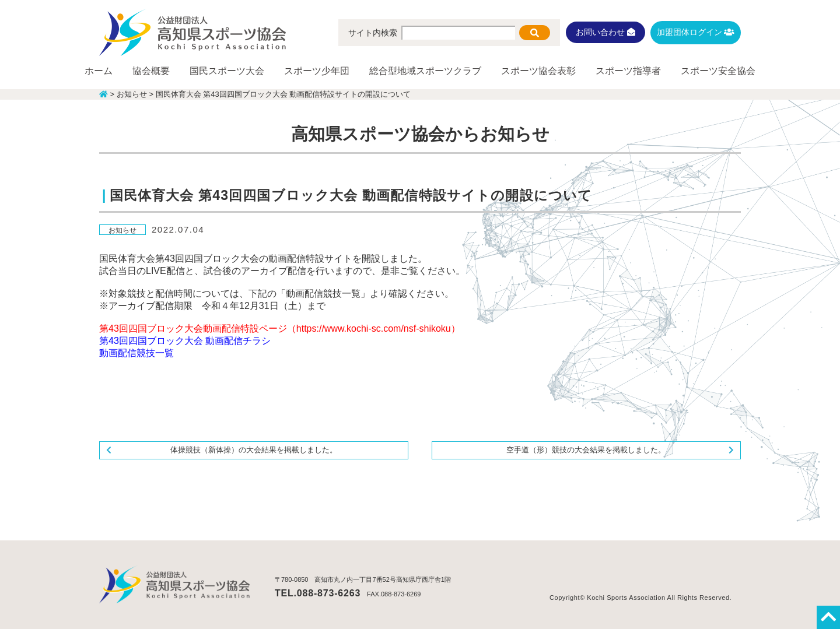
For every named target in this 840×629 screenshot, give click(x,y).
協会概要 (151, 71)
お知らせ (123, 230)
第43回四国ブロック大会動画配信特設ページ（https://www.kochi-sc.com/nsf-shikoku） (280, 328)
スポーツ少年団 (317, 71)
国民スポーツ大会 (227, 71)
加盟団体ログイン (696, 32)
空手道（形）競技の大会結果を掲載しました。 (586, 450)
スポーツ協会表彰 (538, 71)
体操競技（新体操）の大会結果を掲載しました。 (254, 450)
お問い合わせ (605, 32)
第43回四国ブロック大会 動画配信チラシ (185, 341)
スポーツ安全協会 (718, 71)
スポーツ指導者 (628, 71)
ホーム (99, 71)
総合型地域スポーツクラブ (425, 71)
